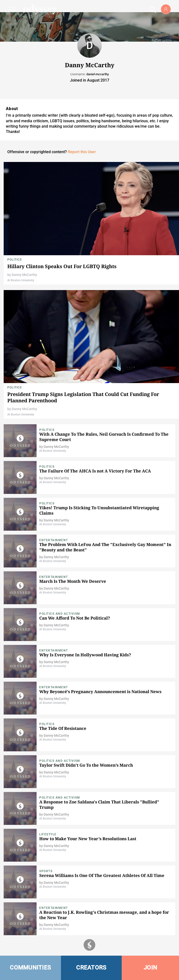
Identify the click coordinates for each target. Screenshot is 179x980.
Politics (15, 260)
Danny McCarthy (24, 275)
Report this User (82, 152)
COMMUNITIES (30, 968)
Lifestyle (48, 834)
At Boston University (21, 280)
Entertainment (54, 540)
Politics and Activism (60, 614)
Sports (46, 871)
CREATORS (91, 968)
